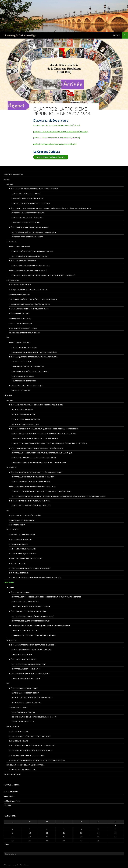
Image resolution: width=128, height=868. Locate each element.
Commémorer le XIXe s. (18, 707)
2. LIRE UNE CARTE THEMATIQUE (21, 539)
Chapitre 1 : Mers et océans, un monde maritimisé (32, 650)
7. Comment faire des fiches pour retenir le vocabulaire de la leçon (37, 760)
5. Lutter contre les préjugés (24, 381)
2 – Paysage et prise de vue (19, 294)
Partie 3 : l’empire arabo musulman (26, 419)
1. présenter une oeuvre (19, 731)
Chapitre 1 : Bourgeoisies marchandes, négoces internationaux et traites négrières (46, 597)
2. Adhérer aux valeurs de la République (28, 366)
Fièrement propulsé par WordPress (16, 865)
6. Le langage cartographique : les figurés (26, 755)
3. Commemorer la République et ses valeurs (30, 371)
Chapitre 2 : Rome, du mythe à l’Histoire (27, 218)
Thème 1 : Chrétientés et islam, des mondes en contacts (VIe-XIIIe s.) (36, 405)
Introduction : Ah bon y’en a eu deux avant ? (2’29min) (57, 125)
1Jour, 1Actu (9, 796)
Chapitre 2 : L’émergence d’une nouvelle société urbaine (35, 438)
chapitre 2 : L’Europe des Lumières (25, 602)
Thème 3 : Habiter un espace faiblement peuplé (28, 270)
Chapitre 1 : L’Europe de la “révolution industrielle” (33, 616)
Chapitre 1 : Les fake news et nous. (23, 770)
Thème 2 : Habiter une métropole (22, 261)
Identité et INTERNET (17, 525)
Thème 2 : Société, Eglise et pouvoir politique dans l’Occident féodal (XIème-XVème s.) (44, 429)
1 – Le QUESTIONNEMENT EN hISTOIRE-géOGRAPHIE (28, 290)
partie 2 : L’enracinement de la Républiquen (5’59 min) (57, 138)
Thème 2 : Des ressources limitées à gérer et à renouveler (32, 486)
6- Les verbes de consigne (19, 314)
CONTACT (117, 35)
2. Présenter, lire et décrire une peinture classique (30, 736)
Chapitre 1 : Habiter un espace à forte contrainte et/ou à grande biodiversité (43, 275)
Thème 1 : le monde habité (19, 246)
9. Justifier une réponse (19, 573)
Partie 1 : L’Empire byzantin (22, 410)
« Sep (7, 844)
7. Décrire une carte (17, 563)
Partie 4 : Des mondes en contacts (25, 424)
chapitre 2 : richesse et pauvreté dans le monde (31, 482)
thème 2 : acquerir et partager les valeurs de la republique (33, 357)
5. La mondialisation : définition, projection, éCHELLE (31, 751)
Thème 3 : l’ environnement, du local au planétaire (30, 501)
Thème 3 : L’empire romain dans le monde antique (29, 227)
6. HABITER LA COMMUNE (21, 390)
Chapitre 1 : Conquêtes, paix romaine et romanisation (34, 232)
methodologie (13, 727)
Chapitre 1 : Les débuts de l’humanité (26, 194)
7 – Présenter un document (20, 318)
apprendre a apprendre (13, 174)
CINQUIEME (8, 395)
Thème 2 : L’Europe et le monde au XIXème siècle (28, 611)
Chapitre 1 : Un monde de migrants (26, 679)
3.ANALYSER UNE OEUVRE (18, 741)
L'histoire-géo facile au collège (20, 35)
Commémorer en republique (23, 712)
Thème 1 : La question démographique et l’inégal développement (36, 472)
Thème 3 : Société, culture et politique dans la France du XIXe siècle (40, 626)
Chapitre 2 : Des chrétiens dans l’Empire (27, 237)
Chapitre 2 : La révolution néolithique (28, 198)
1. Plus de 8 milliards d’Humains (24, 347)
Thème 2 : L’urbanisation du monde (23, 659)
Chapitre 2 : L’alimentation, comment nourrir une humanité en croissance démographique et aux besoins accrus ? (59, 496)
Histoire (10, 184)
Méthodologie (13, 280)
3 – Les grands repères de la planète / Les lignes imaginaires (33, 299)
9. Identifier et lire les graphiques (23, 328)
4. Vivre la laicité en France (23, 376)
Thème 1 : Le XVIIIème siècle (19, 592)
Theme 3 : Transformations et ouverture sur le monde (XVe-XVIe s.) (36, 448)
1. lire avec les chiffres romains (22, 534)
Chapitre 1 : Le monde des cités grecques (28, 213)
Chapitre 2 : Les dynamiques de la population (30, 256)
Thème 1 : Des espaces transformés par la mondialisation (32, 645)
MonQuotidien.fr (11, 792)
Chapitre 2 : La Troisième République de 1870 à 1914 (34, 635)
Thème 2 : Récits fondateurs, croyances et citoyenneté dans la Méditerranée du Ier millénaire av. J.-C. (50, 208)
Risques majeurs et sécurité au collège (25, 515)
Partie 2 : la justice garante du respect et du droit (32, 698)
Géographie (11, 242)
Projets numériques (12, 775)
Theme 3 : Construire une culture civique (26, 386)
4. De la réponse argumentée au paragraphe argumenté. (32, 746)
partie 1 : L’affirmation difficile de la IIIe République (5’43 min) (61, 131)
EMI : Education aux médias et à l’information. (25, 765)
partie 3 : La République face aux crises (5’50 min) (55, 144)
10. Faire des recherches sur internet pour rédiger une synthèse (35, 578)
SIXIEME (7, 179)
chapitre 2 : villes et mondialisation (26, 669)
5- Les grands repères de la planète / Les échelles (29, 309)
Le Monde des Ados (12, 801)
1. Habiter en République (22, 362)
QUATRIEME (9, 582)
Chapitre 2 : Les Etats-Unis (22, 655)
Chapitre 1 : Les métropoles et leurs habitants (31, 266)
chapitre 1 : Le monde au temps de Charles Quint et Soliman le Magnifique (42, 453)
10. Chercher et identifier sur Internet (25, 333)
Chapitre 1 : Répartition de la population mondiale (32, 251)
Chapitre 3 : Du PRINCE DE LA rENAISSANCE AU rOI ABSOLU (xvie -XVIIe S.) (39, 462)
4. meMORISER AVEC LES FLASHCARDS (23, 549)
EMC (8, 338)
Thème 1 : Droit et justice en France (23, 688)
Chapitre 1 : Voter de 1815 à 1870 (24, 631)
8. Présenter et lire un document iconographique (30, 568)
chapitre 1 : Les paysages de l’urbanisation (29, 664)
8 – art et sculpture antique (21, 323)
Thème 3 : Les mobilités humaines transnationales (29, 674)
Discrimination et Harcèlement (22, 520)
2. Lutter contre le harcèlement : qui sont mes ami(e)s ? (34, 352)
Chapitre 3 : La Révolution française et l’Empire (31, 606)
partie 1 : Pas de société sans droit (25, 693)
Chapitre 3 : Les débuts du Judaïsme (26, 222)
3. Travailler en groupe (19, 544)
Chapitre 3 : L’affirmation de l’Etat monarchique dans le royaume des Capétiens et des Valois (49, 443)
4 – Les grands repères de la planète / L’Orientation (29, 304)
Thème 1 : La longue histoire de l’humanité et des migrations (34, 189)
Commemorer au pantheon (23, 722)
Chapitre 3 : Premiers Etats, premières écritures (31, 203)
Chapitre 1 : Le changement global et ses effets (31, 506)
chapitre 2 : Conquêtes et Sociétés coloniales (31, 621)
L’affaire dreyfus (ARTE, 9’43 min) (51, 157)
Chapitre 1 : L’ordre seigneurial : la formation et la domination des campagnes (44, 434)
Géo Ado (8, 806)
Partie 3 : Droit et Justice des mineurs (26, 703)
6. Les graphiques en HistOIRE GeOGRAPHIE (26, 558)
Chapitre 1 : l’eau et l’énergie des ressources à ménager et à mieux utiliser (42, 491)
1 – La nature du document (20, 285)
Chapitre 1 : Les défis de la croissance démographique (34, 477)
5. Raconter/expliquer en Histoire (23, 554)
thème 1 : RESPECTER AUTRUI (20, 342)
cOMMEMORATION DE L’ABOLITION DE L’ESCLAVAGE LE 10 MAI (34, 717)
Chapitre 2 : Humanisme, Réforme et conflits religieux (34, 458)
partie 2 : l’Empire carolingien (24, 414)
